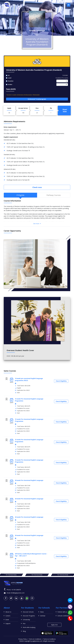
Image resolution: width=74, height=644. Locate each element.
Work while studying (29, 627)
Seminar (43, 616)
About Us (8, 612)
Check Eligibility (61, 381)
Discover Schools (28, 612)
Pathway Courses (54, 195)
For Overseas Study (37, 575)
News (42, 612)
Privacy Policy (23, 639)
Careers (8, 616)
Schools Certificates (64, 616)
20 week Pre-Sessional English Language (29, 480)
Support (8, 623)
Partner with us (62, 612)
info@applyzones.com (18, 593)
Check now (37, 187)
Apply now (54, 625)
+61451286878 (16, 590)
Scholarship (26, 620)
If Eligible (20, 195)
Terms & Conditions (35, 639)
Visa (24, 623)
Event (7, 620)
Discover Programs (29, 616)
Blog (24, 631)
